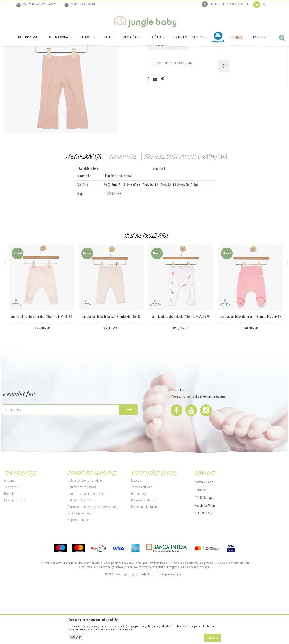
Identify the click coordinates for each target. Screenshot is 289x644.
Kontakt (9, 541)
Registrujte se (239, 4)
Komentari (122, 204)
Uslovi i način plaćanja (82, 547)
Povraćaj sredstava (144, 547)
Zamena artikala (142, 534)
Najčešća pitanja (78, 567)
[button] (284, 38)
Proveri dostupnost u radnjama (185, 204)
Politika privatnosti (80, 560)
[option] (61, 123)
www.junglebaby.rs (125, 621)
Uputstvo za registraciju (83, 534)
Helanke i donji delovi (74, 53)
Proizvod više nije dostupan (171, 110)
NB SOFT (153, 621)
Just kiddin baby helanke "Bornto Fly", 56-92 (110, 364)
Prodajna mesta (15, 547)
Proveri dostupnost (167, 92)
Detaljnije (76, 637)
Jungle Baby (11, 53)
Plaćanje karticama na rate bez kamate (92, 554)
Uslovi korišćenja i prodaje (85, 528)
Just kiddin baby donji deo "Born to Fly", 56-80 (41, 364)
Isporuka (137, 528)
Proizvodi (27, 53)
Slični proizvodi (145, 283)
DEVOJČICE (52, 53)
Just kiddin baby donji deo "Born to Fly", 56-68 (250, 364)
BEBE (39, 53)
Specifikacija (82, 204)
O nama (9, 528)
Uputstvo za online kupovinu (86, 541)
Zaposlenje (11, 534)
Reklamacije (139, 541)
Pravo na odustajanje (145, 554)
